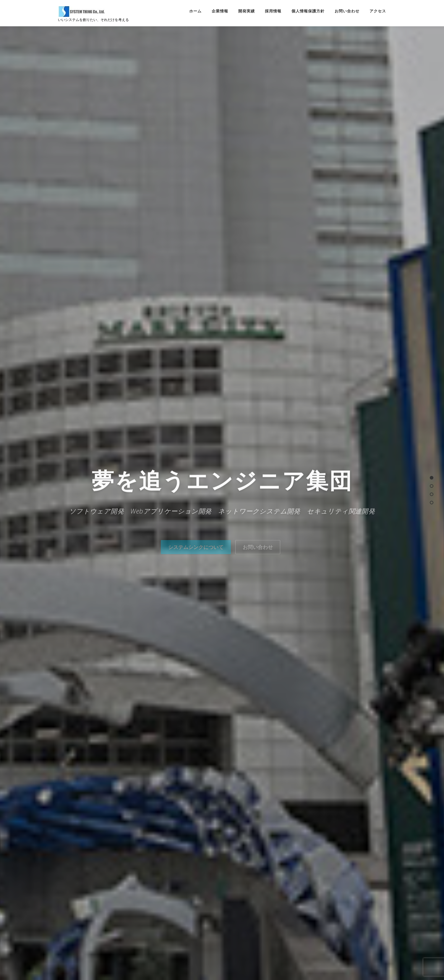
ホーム (195, 11)
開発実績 (247, 11)
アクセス (378, 11)
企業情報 (220, 11)
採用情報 (273, 11)
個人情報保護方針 (308, 11)
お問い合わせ (347, 11)
